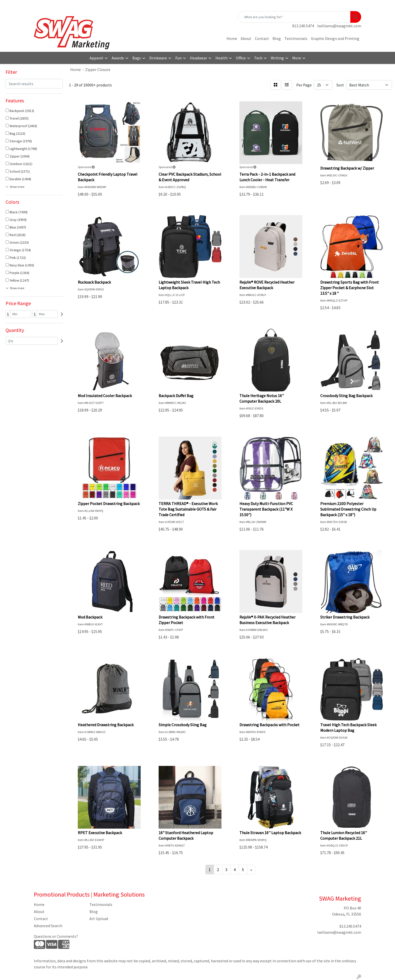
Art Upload (99, 919)
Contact (262, 38)
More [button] (297, 58)
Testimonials (296, 38)
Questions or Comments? (56, 936)
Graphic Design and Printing (335, 38)
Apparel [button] (96, 58)
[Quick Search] (294, 17)
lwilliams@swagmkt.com (339, 26)
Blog (277, 38)
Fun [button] (178, 58)
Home (232, 38)
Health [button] (221, 58)
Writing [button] (277, 58)
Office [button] (241, 58)
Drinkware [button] (158, 58)
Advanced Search (48, 926)
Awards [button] (118, 58)
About (246, 38)
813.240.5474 (303, 26)
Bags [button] (137, 58)
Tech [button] (258, 58)
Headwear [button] (199, 58)
